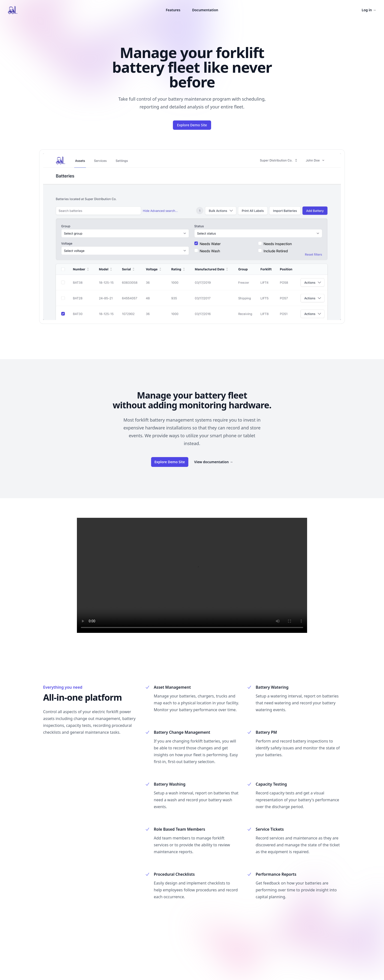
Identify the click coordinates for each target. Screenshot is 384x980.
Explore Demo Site (192, 125)
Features (173, 10)
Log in (369, 10)
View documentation (214, 462)
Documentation (205, 10)
